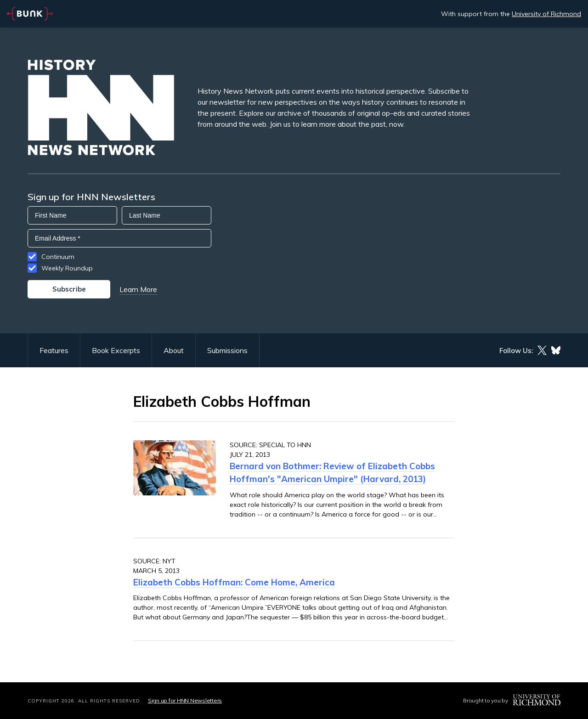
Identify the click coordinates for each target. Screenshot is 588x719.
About (174, 350)
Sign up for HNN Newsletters (185, 700)
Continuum (58, 257)
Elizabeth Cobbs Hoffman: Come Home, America (234, 582)
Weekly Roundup (67, 268)
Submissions (227, 350)
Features (54, 350)
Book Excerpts (116, 350)
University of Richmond (546, 14)
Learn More (138, 289)
